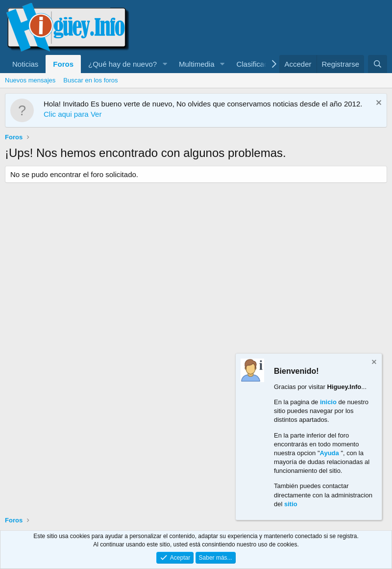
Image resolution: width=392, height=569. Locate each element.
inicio (328, 402)
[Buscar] (378, 64)
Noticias (25, 64)
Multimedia (197, 64)
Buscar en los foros (90, 80)
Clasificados (256, 64)
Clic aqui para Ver (73, 114)
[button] (165, 64)
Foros (63, 64)
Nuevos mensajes (30, 80)
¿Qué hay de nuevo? (122, 64)
